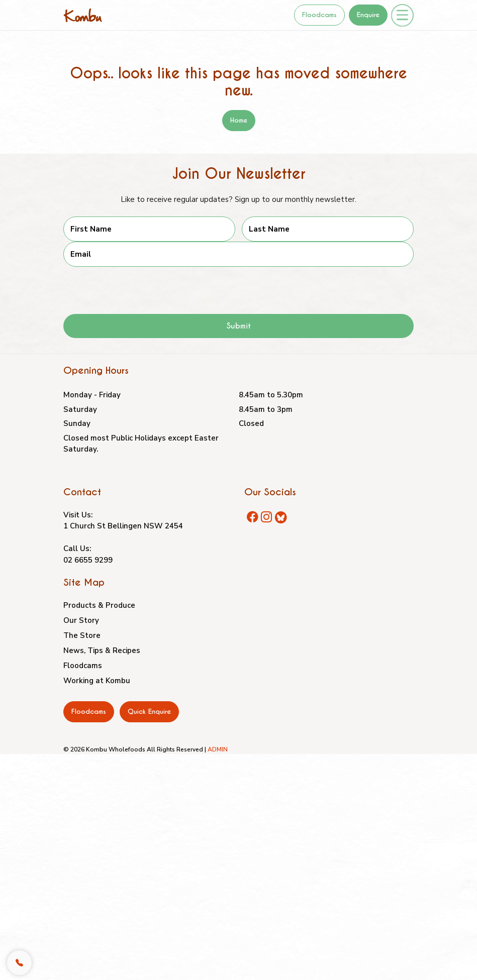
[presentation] (140, 286)
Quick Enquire (149, 712)
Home (239, 120)
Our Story (81, 620)
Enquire (368, 15)
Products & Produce (99, 605)
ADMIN (218, 749)
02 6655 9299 (88, 560)
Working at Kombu (97, 681)
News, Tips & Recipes (102, 650)
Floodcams (319, 15)
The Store (82, 635)
